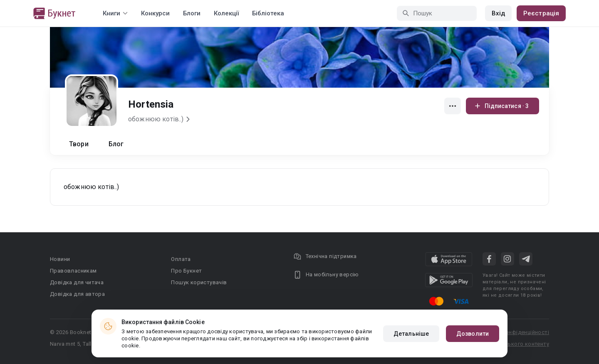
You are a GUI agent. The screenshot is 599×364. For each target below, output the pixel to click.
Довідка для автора (77, 294)
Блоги (192, 13)
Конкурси (155, 13)
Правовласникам (73, 271)
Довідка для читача (77, 282)
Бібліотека (268, 13)
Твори (79, 144)
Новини (60, 259)
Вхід (498, 13)
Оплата (181, 259)
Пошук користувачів (199, 282)
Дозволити (473, 334)
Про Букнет (186, 271)
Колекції (226, 13)
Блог (116, 144)
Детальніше (411, 334)
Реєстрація (541, 13)
